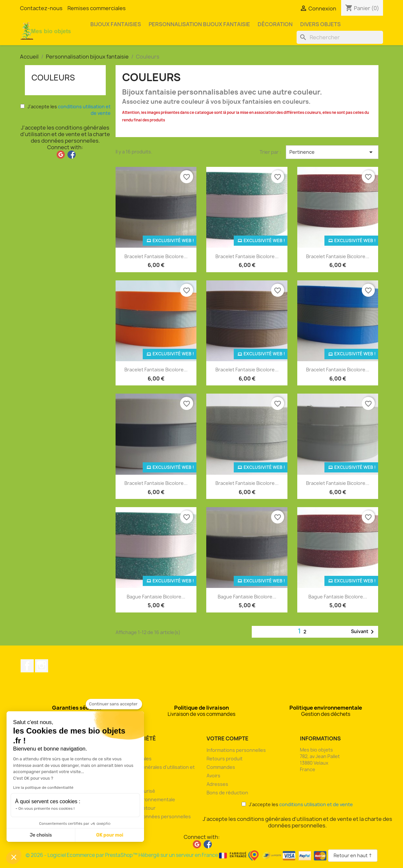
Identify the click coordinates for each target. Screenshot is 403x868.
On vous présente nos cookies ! (46, 808)
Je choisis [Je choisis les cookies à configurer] (41, 835)
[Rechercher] (340, 37)
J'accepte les (65, 110)
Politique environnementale (144, 799)
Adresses (217, 784)
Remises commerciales (97, 8)
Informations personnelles (236, 750)
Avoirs (213, 776)
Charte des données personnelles (152, 816)
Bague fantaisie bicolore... (156, 597)
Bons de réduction (227, 793)
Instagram (42, 666)
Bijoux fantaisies (116, 24)
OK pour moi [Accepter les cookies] (110, 835)
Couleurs (53, 78)
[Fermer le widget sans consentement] (114, 704)
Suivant (364, 632)
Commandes (221, 767)
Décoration (275, 24)
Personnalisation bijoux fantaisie (199, 24)
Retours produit (225, 759)
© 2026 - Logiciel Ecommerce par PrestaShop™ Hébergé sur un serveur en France (177, 855)
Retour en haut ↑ (353, 855)
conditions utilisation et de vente (316, 804)
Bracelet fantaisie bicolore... (156, 256)
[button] (14, 857)
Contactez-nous (41, 8)
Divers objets (321, 24)
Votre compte (228, 738)
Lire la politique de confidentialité (43, 788)
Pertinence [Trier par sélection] (332, 152)
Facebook (27, 666)
